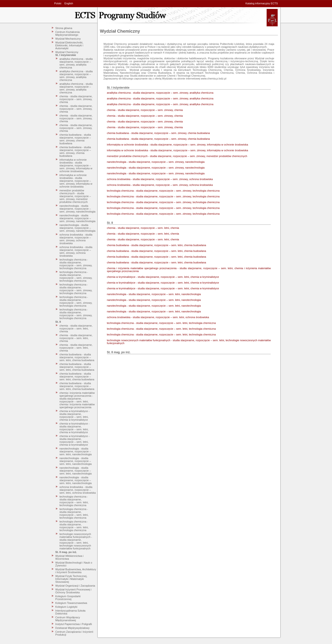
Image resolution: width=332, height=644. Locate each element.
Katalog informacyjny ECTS (262, 3)
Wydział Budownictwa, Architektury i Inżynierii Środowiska (76, 571)
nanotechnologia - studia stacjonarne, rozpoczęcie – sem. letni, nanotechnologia (75, 451)
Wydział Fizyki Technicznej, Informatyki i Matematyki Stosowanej (71, 579)
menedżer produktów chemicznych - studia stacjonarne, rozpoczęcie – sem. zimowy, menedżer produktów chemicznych (75, 196)
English (69, 3)
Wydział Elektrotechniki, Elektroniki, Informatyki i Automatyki (69, 45)
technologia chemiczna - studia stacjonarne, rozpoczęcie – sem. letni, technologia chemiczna (74, 501)
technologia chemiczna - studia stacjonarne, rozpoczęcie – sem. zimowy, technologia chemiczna (76, 264)
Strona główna (64, 28)
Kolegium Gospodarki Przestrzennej (68, 598)
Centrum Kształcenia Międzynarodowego (68, 33)
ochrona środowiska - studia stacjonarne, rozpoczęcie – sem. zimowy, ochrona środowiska (76, 239)
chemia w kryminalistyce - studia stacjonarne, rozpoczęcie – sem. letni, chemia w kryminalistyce (74, 415)
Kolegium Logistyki (66, 607)
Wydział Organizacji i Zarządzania (75, 586)
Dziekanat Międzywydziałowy (72, 628)
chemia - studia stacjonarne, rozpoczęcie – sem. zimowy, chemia (76, 99)
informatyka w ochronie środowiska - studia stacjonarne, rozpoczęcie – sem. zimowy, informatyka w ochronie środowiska (76, 165)
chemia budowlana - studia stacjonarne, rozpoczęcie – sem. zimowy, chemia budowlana (75, 139)
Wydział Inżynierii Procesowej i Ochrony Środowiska (73, 591)
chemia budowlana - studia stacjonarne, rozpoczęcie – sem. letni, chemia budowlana (77, 357)
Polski (58, 3)
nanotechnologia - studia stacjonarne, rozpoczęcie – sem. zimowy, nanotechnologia (77, 209)
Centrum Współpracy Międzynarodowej (68, 619)
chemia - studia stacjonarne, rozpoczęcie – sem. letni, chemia (76, 328)
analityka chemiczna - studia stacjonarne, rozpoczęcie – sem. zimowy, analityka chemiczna (76, 63)
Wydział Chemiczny (67, 52)
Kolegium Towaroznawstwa (71, 603)
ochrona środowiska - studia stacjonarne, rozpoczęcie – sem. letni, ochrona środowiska (78, 490)
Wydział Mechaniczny (68, 39)
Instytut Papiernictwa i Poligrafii (74, 624)
